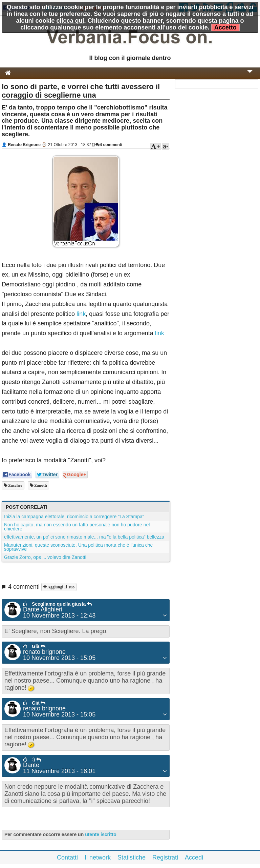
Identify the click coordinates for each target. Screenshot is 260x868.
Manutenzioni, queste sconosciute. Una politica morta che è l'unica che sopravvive (78, 547)
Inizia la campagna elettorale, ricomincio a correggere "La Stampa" (74, 517)
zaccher (15, 485)
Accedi (194, 857)
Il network (98, 857)
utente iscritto (101, 834)
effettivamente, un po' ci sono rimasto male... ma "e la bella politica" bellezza (84, 537)
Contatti (67, 857)
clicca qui (70, 21)
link (81, 314)
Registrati (165, 857)
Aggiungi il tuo (60, 587)
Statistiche (132, 857)
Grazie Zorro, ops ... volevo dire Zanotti (45, 557)
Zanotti (40, 485)
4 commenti (109, 145)
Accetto (225, 27)
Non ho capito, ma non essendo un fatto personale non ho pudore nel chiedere (77, 527)
